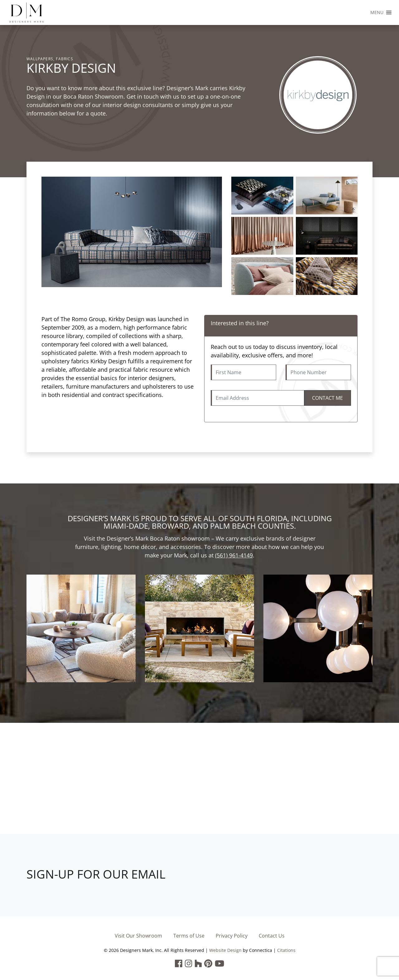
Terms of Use (189, 936)
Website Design (225, 950)
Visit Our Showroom (138, 936)
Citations (286, 950)
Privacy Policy (232, 936)
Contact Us (272, 936)
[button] (377, 12)
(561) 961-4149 (234, 555)
